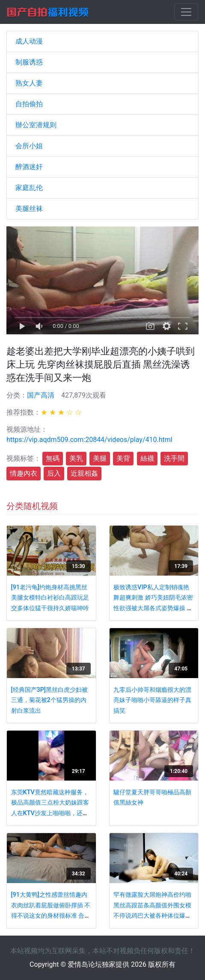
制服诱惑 (29, 62)
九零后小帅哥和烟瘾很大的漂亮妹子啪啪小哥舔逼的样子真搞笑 (152, 700)
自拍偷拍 (29, 104)
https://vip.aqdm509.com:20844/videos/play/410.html (89, 440)
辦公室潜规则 (36, 125)
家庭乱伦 (29, 188)
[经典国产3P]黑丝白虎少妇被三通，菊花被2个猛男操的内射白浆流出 (49, 700)
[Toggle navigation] (186, 12)
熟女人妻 (29, 83)
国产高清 (41, 395)
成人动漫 (29, 41)
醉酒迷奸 (29, 167)
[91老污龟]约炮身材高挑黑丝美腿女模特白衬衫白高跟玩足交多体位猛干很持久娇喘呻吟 (50, 598)
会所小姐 (29, 146)
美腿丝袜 (29, 209)
